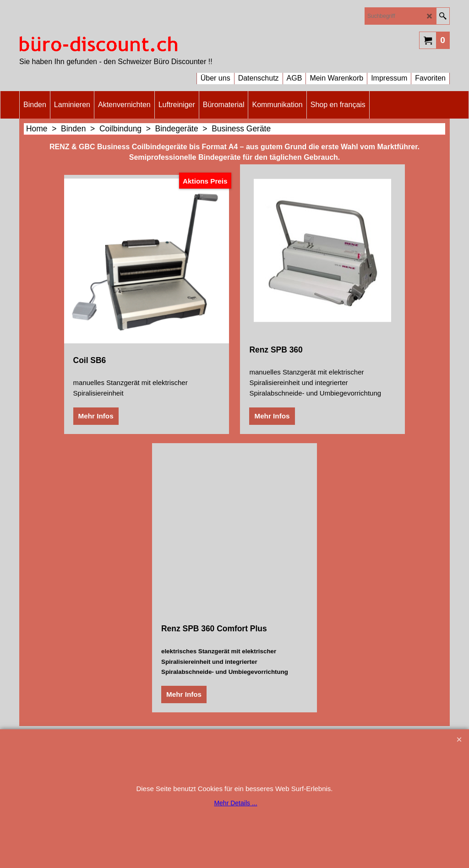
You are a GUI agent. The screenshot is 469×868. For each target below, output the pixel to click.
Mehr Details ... (235, 803)
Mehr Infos (96, 416)
